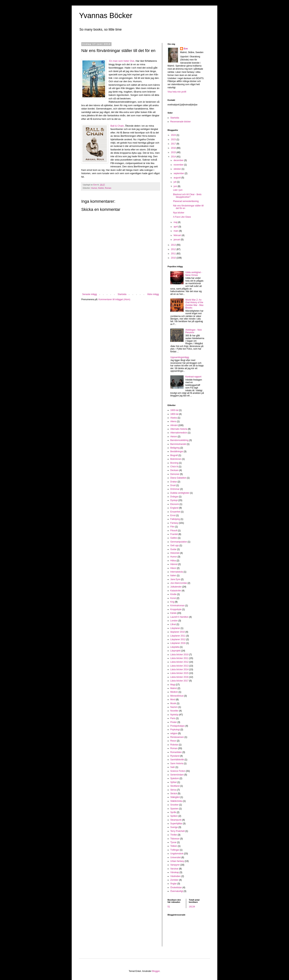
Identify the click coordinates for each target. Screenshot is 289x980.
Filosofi (174, 531)
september (179, 173)
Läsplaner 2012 (178, 639)
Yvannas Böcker (106, 15)
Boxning (174, 463)
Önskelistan (176, 887)
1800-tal (174, 414)
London (174, 621)
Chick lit (174, 467)
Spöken (174, 816)
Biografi (174, 455)
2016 (174, 148)
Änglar (174, 884)
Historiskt (175, 553)
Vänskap (175, 872)
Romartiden (176, 752)
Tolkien (174, 846)
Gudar (173, 549)
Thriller (174, 835)
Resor (173, 741)
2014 (174, 157)
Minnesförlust (177, 696)
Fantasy (174, 523)
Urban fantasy (177, 861)
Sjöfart (174, 782)
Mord (173, 700)
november (179, 165)
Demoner (175, 474)
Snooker (174, 805)
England (174, 508)
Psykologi (175, 730)
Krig (172, 602)
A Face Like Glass (182, 217)
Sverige (174, 827)
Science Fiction (178, 771)
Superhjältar (176, 824)
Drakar (174, 482)
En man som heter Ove (122, 61)
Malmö (174, 688)
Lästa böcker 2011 (179, 658)
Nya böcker (179, 213)
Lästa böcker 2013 (179, 666)
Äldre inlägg (153, 294)
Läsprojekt (175, 651)
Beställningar (177, 451)
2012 (174, 249)
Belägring (175, 448)
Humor (94, 188)
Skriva (173, 790)
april (176, 227)
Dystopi (174, 500)
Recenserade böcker (181, 122)
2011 (174, 254)
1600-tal (174, 410)
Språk (173, 812)
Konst (173, 598)
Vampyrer (175, 865)
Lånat (173, 624)
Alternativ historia (179, 429)
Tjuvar (173, 842)
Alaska (174, 418)
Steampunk (176, 820)
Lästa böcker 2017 (179, 681)
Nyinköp (174, 715)
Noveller (174, 711)
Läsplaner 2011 (178, 636)
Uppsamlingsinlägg (180, 357)
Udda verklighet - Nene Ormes (194, 274)
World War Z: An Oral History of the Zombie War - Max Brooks (194, 304)
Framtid (174, 534)
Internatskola (177, 572)
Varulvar (174, 869)
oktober (178, 169)
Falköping (175, 519)
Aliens (173, 421)
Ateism (174, 437)
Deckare (174, 470)
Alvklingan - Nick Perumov (194, 331)
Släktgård (175, 797)
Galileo (174, 538)
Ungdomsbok (177, 854)
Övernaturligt (177, 891)
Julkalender (176, 587)
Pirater (174, 722)
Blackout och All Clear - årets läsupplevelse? (187, 196)
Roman (108, 188)
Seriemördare (177, 775)
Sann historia (177, 763)
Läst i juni (178, 190)
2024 (174, 135)
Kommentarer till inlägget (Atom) (114, 299)
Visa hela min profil (177, 92)
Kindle (173, 594)
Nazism (174, 707)
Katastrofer (176, 591)
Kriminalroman (177, 606)
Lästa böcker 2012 (179, 662)
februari (178, 235)
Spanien (174, 809)
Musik (173, 703)
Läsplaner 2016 (178, 643)
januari (177, 240)
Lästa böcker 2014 (179, 669)
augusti (177, 178)
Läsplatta (175, 647)
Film (172, 527)
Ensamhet (175, 512)
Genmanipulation (179, 542)
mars (176, 231)
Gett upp (175, 545)
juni (176, 186)
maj (176, 222)
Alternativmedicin (179, 433)
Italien (173, 576)
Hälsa (173, 561)
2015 (174, 152)
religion (174, 733)
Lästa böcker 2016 (179, 677)
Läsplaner (175, 628)
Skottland (175, 786)
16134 (192, 907)
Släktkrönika (176, 801)
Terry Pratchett (177, 831)
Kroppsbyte (176, 609)
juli (175, 182)
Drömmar (175, 489)
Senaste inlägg (89, 294)
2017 (174, 144)
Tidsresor (175, 839)
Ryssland (175, 756)
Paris (173, 718)
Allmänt (174, 425)
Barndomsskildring (179, 440)
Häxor (173, 568)
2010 (174, 258)
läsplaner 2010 (178, 632)
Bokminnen (176, 459)
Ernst (173, 515)
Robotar (174, 745)
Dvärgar (174, 497)
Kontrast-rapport (193, 377)
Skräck (174, 794)
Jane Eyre (175, 579)
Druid (173, 485)
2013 (174, 245)
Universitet (176, 857)
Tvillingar (175, 850)
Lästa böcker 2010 (179, 655)
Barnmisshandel (178, 444)
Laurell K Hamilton (179, 617)
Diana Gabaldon (178, 478)
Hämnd (174, 564)
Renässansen (177, 737)
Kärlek (101, 188)
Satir (173, 767)
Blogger (156, 971)
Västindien (175, 876)
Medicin (174, 692)
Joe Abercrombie (179, 583)
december (179, 160)
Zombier (174, 880)
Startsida (122, 294)
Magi (173, 685)
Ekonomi (175, 504)
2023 (174, 139)
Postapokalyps (177, 726)
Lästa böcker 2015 (179, 673)
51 (169, 907)
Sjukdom (175, 778)
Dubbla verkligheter (180, 493)
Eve (186, 49)
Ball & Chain (117, 126)
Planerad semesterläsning (186, 201)
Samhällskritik (177, 760)
